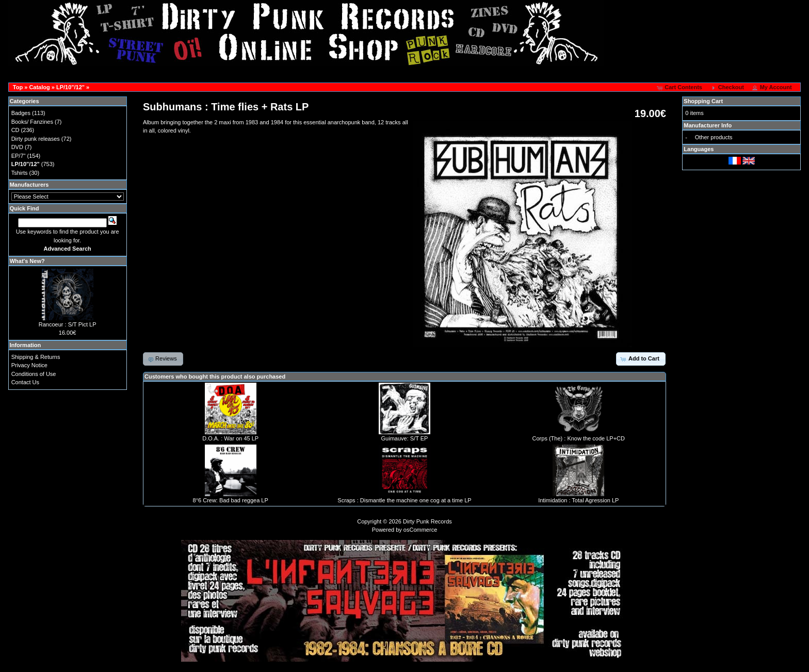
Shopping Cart (703, 101)
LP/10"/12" (70, 87)
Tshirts (20, 173)
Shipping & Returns (36, 357)
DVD (17, 147)
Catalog (39, 87)
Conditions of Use (34, 374)
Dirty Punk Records (427, 521)
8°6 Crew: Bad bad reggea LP (231, 500)
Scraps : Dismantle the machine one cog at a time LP (404, 500)
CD (15, 130)
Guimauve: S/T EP (405, 438)
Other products (714, 137)
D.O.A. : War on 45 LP (230, 438)
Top (18, 87)
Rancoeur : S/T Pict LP (68, 324)
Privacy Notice (29, 365)
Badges (21, 113)
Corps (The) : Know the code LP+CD (579, 438)
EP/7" (19, 156)
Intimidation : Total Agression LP (578, 500)
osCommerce (420, 530)
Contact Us (25, 382)
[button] (680, 88)
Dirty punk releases (36, 139)
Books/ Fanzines (32, 122)
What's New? (27, 261)
